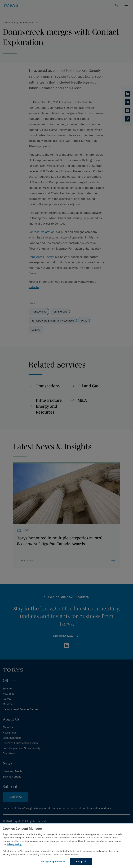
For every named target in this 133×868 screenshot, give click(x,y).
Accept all (81, 862)
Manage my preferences (53, 862)
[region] (66, 846)
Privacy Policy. (14, 844)
